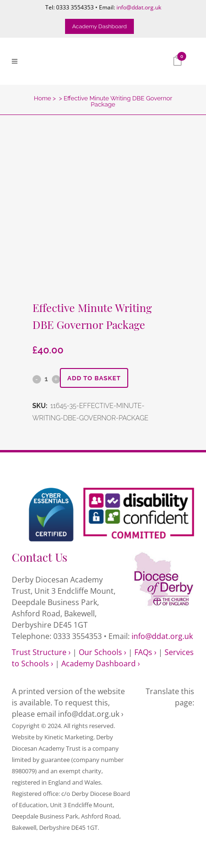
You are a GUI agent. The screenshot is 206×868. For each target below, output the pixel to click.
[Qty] (46, 379)
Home (43, 98)
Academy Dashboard (99, 26)
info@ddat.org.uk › (91, 714)
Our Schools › (103, 652)
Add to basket (94, 378)
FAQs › (145, 652)
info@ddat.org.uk (139, 7)
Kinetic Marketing (69, 737)
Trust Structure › (41, 652)
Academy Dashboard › (101, 663)
